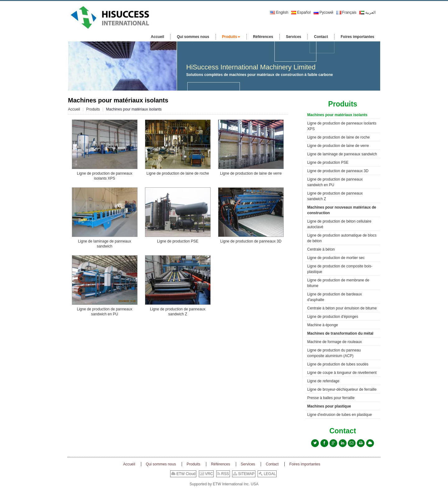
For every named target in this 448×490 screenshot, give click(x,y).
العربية (367, 12)
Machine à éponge (323, 325)
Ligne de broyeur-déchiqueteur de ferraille (342, 389)
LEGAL (267, 474)
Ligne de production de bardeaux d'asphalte (335, 297)
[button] (231, 37)
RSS (223, 474)
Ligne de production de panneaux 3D (251, 241)
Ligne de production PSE (178, 241)
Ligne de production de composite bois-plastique (340, 269)
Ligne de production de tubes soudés (338, 364)
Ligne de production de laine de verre (251, 173)
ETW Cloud (183, 474)
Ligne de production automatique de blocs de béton (342, 238)
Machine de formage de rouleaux (335, 342)
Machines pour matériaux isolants (337, 115)
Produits (93, 109)
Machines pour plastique (329, 406)
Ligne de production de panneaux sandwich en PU (105, 312)
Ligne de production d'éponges (333, 317)
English (279, 12)
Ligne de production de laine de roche (178, 173)
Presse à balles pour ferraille (331, 398)
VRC (206, 474)
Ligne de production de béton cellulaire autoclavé (339, 224)
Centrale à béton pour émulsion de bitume (342, 308)
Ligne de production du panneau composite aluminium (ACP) (334, 353)
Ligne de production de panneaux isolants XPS (105, 176)
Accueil (74, 109)
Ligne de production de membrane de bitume (338, 283)
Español (301, 12)
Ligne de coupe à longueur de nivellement (342, 373)
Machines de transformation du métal (341, 333)
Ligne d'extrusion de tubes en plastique (340, 415)
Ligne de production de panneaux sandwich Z (178, 312)
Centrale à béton (321, 249)
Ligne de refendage (323, 381)
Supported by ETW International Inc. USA (224, 484)
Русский (324, 12)
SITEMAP (244, 474)
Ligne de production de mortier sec (336, 258)
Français (346, 12)
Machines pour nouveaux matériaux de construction (342, 210)
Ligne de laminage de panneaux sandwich (105, 244)
